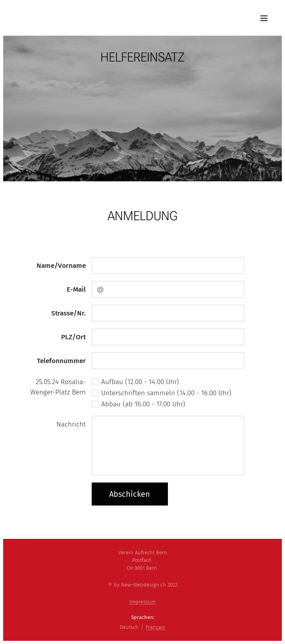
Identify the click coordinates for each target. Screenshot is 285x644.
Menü (264, 18)
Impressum (142, 602)
